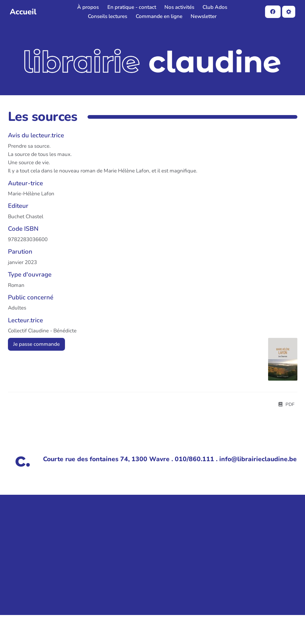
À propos (88, 7)
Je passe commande (36, 344)
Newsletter (204, 16)
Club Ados (215, 7)
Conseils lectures (108, 16)
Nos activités (179, 7)
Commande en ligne (159, 16)
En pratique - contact (132, 7)
